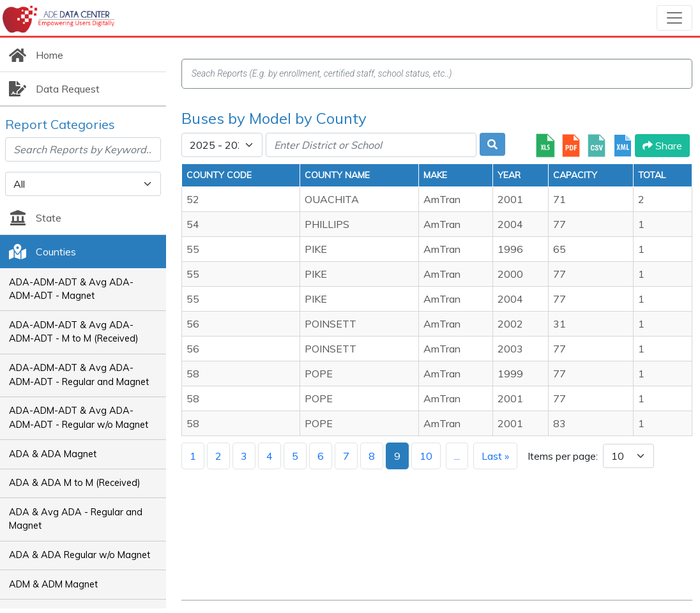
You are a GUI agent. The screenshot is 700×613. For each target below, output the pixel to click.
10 (426, 456)
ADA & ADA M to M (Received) (75, 483)
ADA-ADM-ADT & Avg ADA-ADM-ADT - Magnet (71, 289)
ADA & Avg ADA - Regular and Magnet (76, 519)
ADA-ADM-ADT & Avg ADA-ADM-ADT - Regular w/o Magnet (79, 418)
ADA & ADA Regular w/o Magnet (80, 555)
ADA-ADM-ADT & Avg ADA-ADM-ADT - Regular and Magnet (79, 375)
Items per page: (563, 456)
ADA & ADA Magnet (53, 454)
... (457, 456)
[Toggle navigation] (674, 18)
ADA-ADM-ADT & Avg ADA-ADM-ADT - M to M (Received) (74, 332)
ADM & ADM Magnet (53, 584)
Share (662, 146)
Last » (495, 456)
